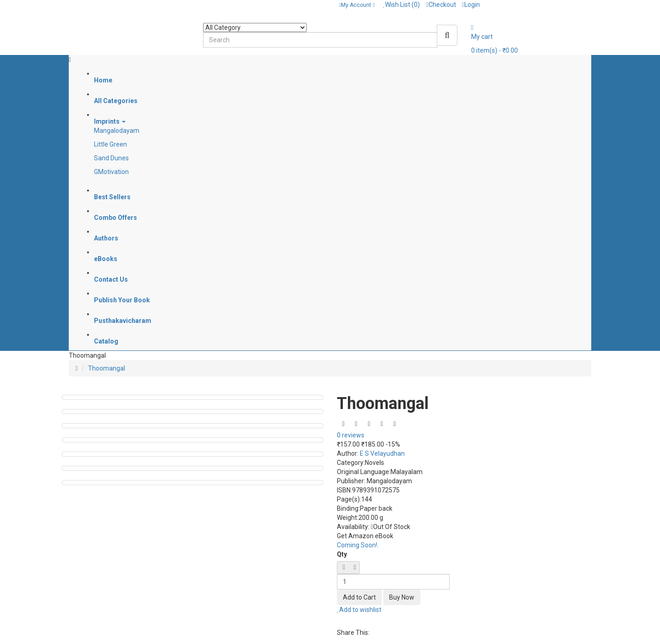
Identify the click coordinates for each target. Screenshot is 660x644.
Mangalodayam (117, 131)
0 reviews (351, 435)
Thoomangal (107, 368)
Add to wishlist (359, 610)
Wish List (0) (402, 5)
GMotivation (111, 172)
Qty (342, 554)
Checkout (441, 5)
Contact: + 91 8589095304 (110, 5)
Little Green (110, 144)
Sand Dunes (111, 158)
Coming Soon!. (358, 545)
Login (471, 5)
